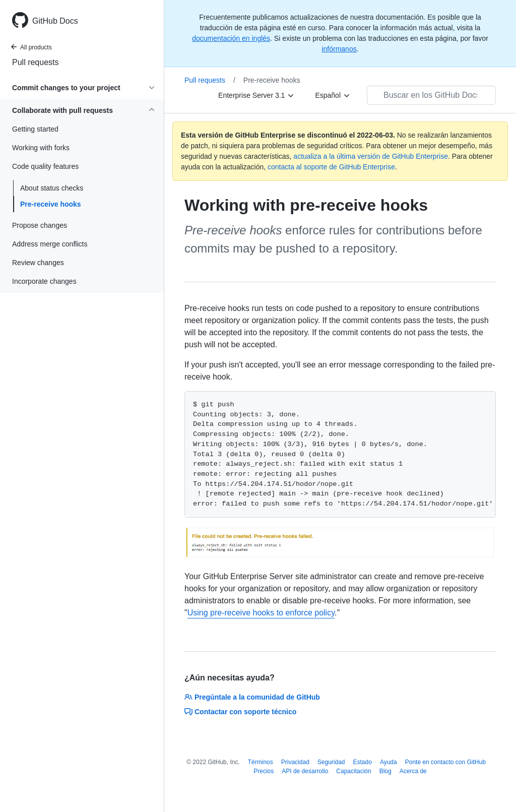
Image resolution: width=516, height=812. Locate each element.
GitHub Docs (55, 21)
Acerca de (413, 771)
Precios (264, 771)
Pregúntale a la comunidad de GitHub (252, 697)
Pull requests (36, 62)
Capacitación (353, 771)
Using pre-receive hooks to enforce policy (261, 613)
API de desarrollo (305, 771)
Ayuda (389, 762)
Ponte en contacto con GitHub (445, 762)
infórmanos (339, 49)
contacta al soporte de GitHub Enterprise (331, 167)
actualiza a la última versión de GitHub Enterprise (371, 156)
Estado (363, 762)
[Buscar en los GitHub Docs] (431, 95)
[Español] (333, 95)
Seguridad (331, 762)
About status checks (52, 188)
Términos (261, 762)
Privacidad (295, 762)
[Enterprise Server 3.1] (256, 95)
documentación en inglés (231, 38)
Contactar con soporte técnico (240, 712)
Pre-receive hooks (51, 204)
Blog (385, 771)
